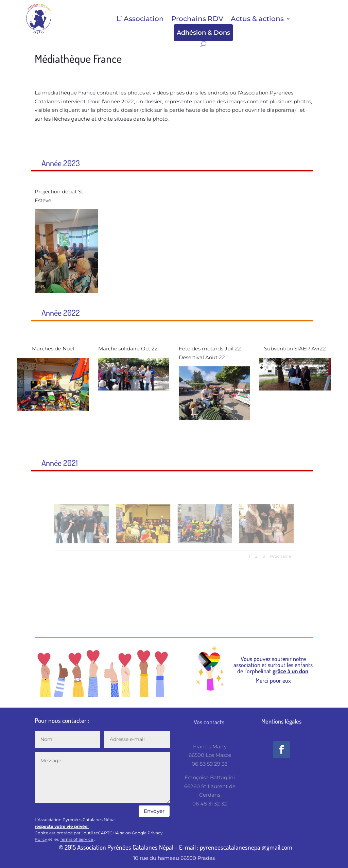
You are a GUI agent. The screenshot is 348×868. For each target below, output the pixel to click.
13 (131, 376)
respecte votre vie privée (62, 826)
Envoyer (154, 811)
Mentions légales (281, 721)
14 (136, 376)
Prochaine (255, 552)
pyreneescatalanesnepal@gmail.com (246, 847)
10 (152, 368)
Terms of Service (76, 839)
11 (158, 368)
